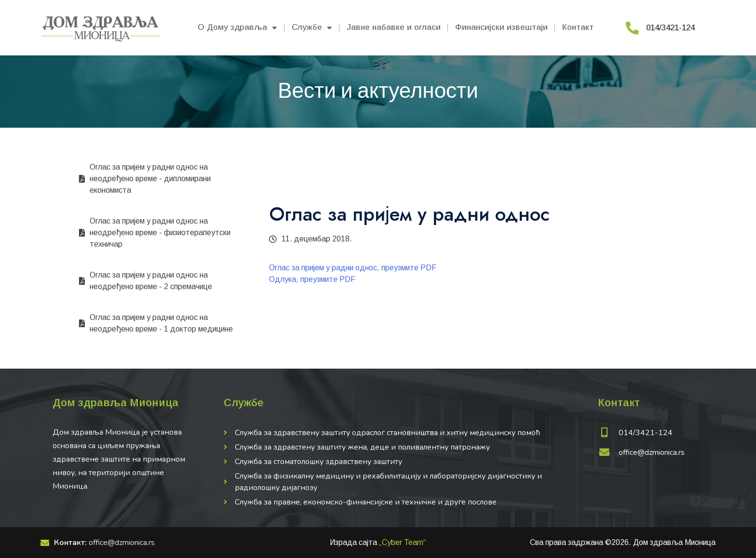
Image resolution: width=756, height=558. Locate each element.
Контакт (578, 27)
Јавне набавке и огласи (394, 27)
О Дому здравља (237, 28)
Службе (312, 28)
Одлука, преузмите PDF (312, 279)
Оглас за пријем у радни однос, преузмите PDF (353, 268)
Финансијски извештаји (501, 27)
